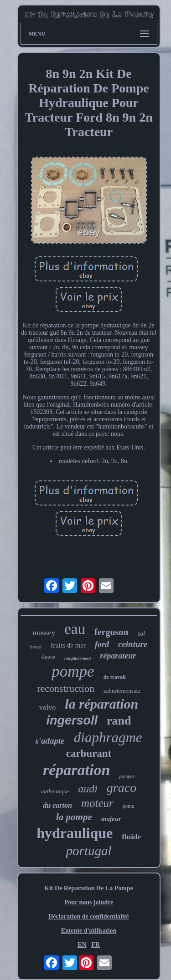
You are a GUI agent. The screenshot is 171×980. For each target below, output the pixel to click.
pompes (127, 776)
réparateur (118, 656)
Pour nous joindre (89, 902)
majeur (111, 819)
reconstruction (66, 688)
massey (44, 633)
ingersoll (72, 720)
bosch (36, 647)
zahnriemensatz (122, 691)
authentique (55, 791)
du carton (57, 805)
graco (122, 788)
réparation (76, 770)
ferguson (111, 632)
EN (82, 945)
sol (141, 634)
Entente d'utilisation (89, 931)
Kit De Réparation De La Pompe (89, 888)
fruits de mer (68, 645)
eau (75, 629)
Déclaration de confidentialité (89, 916)
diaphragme (108, 738)
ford (102, 644)
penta (129, 806)
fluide (131, 837)
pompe (73, 671)
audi (88, 789)
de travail (115, 677)
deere (48, 657)
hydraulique (75, 833)
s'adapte (50, 741)
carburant (89, 753)
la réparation (101, 704)
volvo (47, 707)
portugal (89, 851)
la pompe (74, 817)
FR (96, 945)
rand (119, 721)
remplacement (78, 658)
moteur (97, 803)
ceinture (133, 644)
